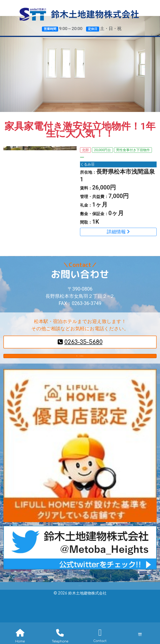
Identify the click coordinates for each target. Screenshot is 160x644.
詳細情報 (118, 232)
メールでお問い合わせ (80, 360)
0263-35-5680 (80, 343)
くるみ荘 (88, 165)
